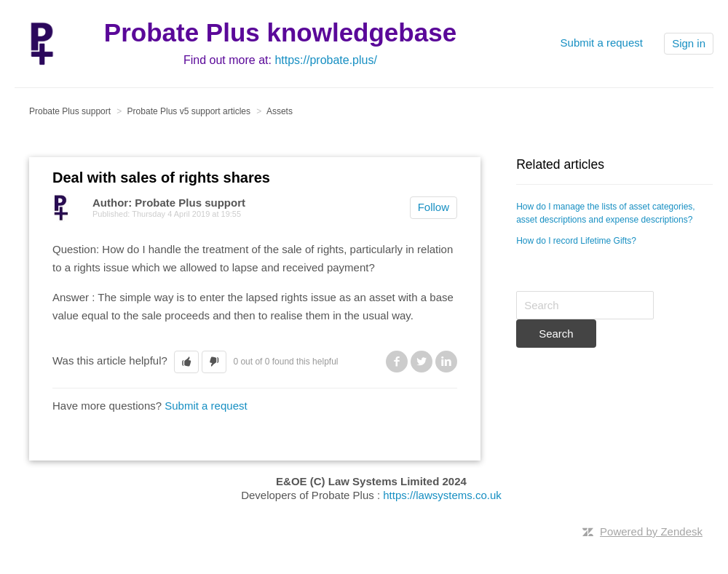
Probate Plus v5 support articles (189, 111)
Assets (280, 111)
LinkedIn (446, 362)
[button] (186, 362)
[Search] (585, 305)
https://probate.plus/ (326, 60)
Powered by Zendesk (651, 531)
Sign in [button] (689, 43)
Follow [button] (434, 207)
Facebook (397, 362)
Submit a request (602, 43)
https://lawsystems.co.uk (442, 495)
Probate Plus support (70, 111)
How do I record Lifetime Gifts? (576, 241)
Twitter (422, 362)
